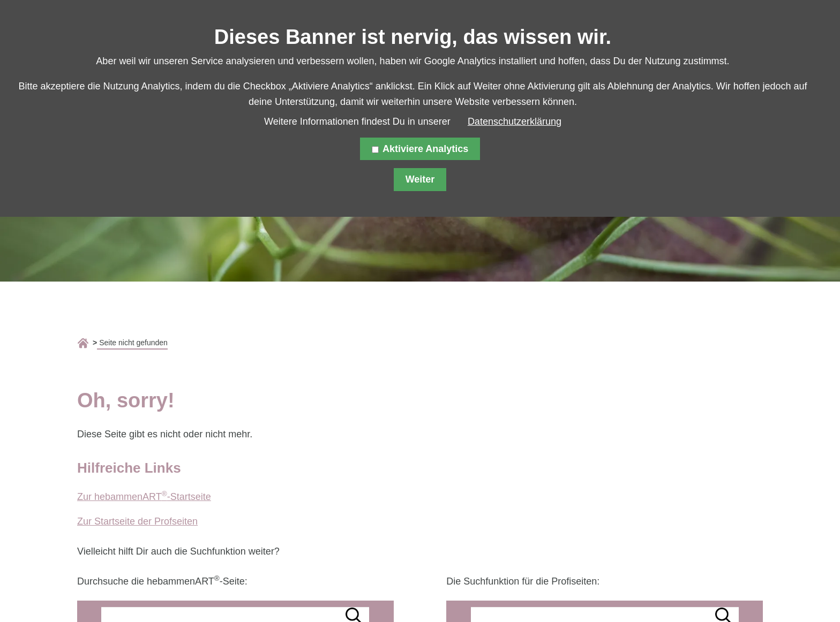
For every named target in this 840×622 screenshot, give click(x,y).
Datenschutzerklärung (515, 122)
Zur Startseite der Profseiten (137, 521)
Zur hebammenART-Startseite (144, 497)
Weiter (420, 179)
